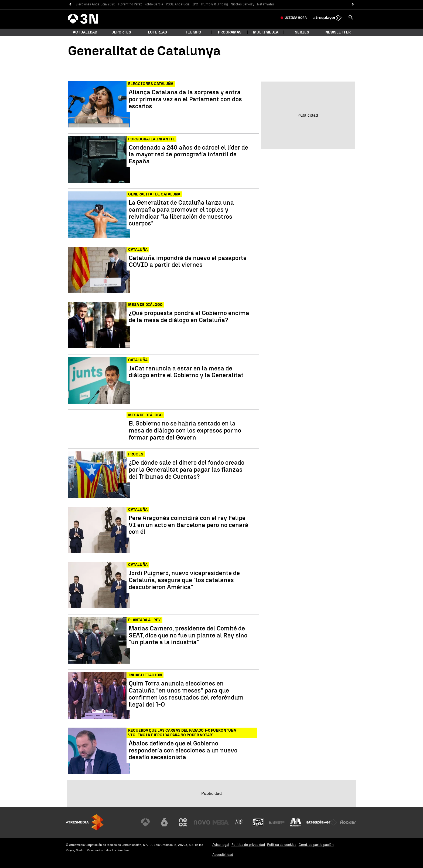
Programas (230, 32)
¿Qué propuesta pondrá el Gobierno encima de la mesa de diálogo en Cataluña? (189, 317)
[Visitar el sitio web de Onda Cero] (258, 822)
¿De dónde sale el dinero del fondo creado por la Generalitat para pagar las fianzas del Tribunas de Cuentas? (187, 470)
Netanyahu (265, 4)
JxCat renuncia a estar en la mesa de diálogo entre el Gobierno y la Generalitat (186, 372)
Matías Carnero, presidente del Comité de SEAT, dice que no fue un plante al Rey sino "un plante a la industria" (188, 635)
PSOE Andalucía (178, 4)
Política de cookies (282, 845)
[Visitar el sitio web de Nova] (202, 822)
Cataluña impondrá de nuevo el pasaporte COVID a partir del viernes (188, 262)
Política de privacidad (248, 845)
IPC (195, 4)
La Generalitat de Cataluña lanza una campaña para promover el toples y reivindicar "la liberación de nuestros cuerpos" (181, 213)
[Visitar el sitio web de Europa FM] (277, 822)
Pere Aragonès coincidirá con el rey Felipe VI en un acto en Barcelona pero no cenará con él (189, 525)
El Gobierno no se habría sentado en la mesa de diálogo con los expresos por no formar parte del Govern (185, 430)
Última (296, 18)
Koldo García (154, 4)
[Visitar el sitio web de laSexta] (164, 822)
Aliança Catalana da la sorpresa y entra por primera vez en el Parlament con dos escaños (185, 99)
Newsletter (338, 32)
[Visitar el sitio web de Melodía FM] (296, 822)
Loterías (157, 32)
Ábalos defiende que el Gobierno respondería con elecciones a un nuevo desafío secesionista (183, 750)
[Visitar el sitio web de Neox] (183, 822)
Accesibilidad (223, 855)
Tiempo (193, 32)
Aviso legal (221, 845)
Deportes (121, 32)
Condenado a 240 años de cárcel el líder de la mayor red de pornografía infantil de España (188, 155)
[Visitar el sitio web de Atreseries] (239, 822)
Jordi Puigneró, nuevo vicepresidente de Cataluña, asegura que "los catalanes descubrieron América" (184, 580)
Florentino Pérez (130, 4)
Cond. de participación (316, 845)
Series (302, 32)
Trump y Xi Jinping (214, 4)
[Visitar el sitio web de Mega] (221, 822)
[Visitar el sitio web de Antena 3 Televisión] (145, 822)
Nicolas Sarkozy (243, 4)
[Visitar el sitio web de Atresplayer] (322, 822)
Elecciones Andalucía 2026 (95, 4)
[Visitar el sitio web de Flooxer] (348, 822)
